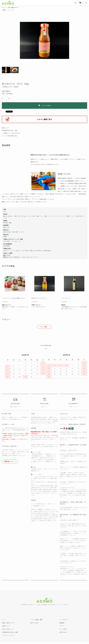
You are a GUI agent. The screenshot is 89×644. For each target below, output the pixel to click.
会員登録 (61, 623)
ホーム (4, 7)
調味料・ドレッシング (8, 10)
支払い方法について (8, 629)
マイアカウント (63, 620)
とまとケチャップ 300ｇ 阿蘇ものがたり (14, 298)
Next (66, 40)
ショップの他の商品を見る (10, 136)
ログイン (61, 626)
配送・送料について (8, 623)
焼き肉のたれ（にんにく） (39, 298)
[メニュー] (86, 3)
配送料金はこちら (9, 461)
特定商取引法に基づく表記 (10, 130)
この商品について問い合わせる (11, 133)
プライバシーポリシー (8, 635)
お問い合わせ (63, 632)
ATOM (36, 623)
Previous (23, 40)
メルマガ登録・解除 (36, 620)
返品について (6, 128)
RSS (32, 623)
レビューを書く (44, 327)
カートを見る (63, 629)
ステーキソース (66, 298)
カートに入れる (45, 106)
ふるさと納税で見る (44, 119)
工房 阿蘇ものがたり (13, 7)
